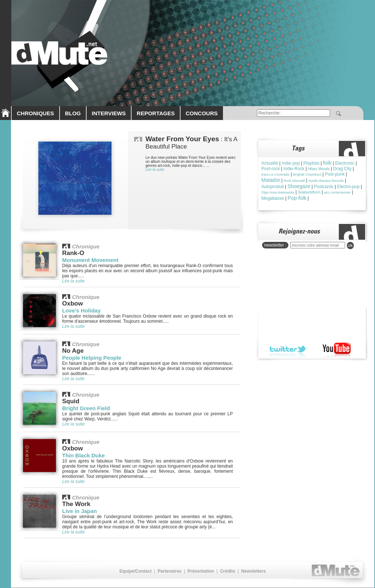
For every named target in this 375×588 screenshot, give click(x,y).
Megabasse (273, 198)
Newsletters (253, 571)
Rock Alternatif (294, 181)
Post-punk (335, 174)
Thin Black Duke (84, 455)
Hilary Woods (319, 169)
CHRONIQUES (35, 113)
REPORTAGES (156, 113)
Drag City (342, 169)
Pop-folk (297, 198)
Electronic (345, 163)
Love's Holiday (81, 310)
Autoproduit (272, 187)
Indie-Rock (294, 169)
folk (327, 163)
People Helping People (92, 358)
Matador (271, 180)
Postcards (324, 187)
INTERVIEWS (109, 113)
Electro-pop (348, 187)
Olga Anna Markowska (278, 192)
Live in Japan (79, 511)
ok (350, 246)
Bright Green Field (86, 408)
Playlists (311, 163)
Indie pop (291, 163)
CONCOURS (202, 113)
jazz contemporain (337, 192)
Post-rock (271, 169)
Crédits (228, 571)
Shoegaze (299, 186)
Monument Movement (90, 260)
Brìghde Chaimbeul (307, 175)
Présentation (201, 571)
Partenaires (169, 571)
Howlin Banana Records (326, 181)
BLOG (73, 113)
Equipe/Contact (136, 571)
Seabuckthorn (309, 192)
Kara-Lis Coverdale (275, 175)
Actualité (270, 163)
